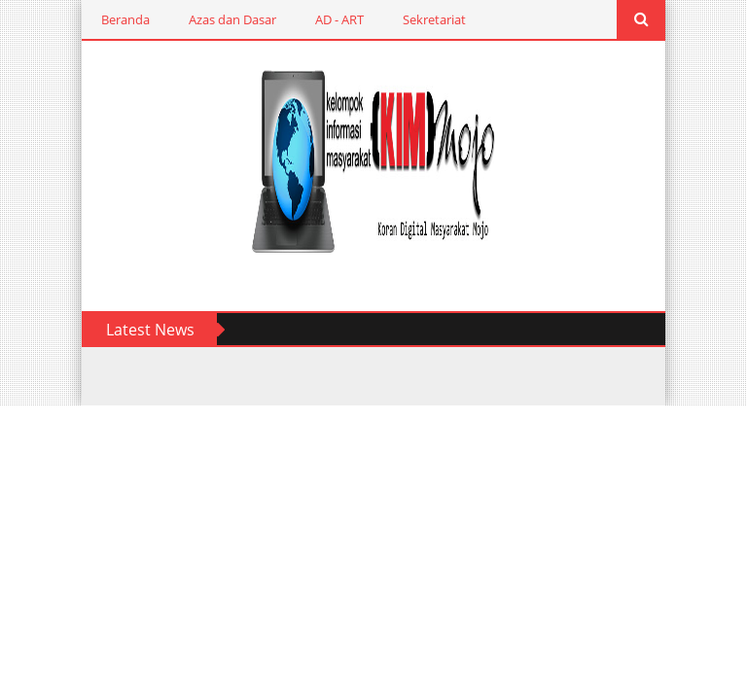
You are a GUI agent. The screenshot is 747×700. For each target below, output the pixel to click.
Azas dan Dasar (232, 19)
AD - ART (339, 19)
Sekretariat (434, 19)
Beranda (125, 19)
